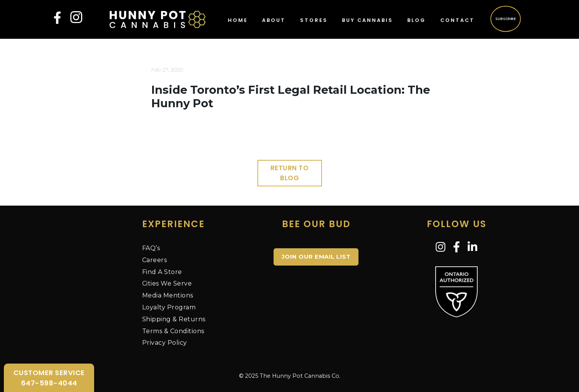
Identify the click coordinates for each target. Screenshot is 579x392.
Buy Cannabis (367, 20)
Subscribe (505, 18)
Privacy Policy (165, 343)
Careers (155, 260)
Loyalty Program (169, 307)
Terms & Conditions (173, 331)
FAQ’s (151, 248)
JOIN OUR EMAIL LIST (316, 257)
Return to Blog (290, 173)
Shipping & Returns (174, 319)
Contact (457, 20)
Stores (314, 20)
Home (238, 20)
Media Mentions (168, 295)
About (274, 20)
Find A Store (162, 272)
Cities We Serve (167, 283)
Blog (416, 20)
